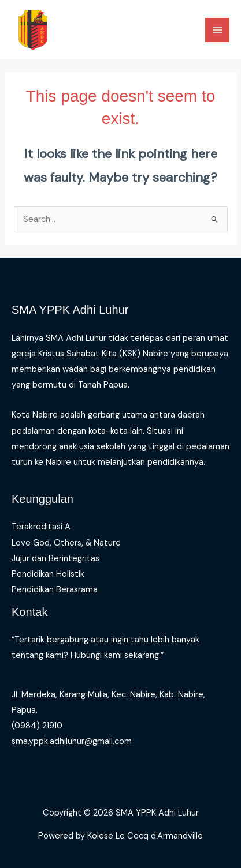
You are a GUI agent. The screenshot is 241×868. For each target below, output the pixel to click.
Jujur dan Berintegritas (55, 559)
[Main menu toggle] (217, 30)
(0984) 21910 (37, 726)
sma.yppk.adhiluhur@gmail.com (72, 741)
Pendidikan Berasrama (55, 590)
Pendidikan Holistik (48, 574)
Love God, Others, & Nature (66, 543)
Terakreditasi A (41, 527)
